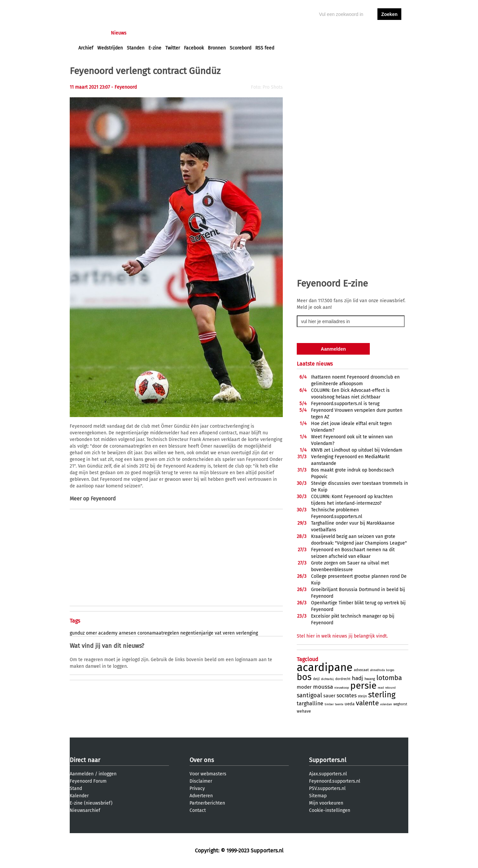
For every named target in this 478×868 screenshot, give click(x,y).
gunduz (77, 633)
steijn (362, 696)
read (381, 688)
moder (304, 687)
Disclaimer (201, 781)
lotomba (389, 678)
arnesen (127, 633)
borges (390, 670)
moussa (323, 687)
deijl (316, 679)
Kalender (79, 796)
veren (229, 633)
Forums (143, 33)
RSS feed (265, 48)
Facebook (194, 48)
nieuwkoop (342, 688)
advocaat (361, 670)
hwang (370, 679)
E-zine (155, 48)
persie (363, 686)
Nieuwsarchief (85, 810)
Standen (136, 48)
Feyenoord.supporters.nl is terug (345, 404)
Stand (76, 788)
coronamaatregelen (158, 633)
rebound (390, 688)
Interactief (170, 33)
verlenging (247, 633)
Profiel (215, 33)
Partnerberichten (207, 803)
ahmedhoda (377, 670)
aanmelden (389, 33)
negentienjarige (197, 633)
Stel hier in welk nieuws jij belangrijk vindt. (342, 636)
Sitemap (318, 796)
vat (218, 633)
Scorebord (240, 48)
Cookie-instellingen (330, 810)
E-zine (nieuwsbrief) (91, 803)
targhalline (310, 703)
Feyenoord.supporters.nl (335, 781)
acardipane (325, 667)
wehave (304, 711)
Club (195, 33)
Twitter (173, 48)
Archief (86, 48)
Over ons (202, 760)
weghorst (400, 704)
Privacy (197, 788)
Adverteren (201, 796)
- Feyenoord (124, 87)
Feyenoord (103, 499)
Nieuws (119, 33)
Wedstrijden (110, 48)
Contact (198, 810)
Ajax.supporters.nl (328, 774)
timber (329, 704)
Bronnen (217, 48)
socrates (347, 695)
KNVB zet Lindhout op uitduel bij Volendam (357, 450)
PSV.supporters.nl (327, 788)
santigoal (309, 695)
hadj (358, 678)
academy (108, 633)
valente (367, 703)
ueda (350, 704)
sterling (382, 695)
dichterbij (327, 679)
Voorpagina (90, 33)
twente (339, 704)
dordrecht (343, 679)
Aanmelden (82, 774)
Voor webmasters (208, 774)
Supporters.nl (328, 760)
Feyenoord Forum (88, 781)
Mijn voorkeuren (326, 803)
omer (91, 633)
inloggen (364, 33)
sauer (329, 696)
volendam (386, 704)
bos (304, 677)
